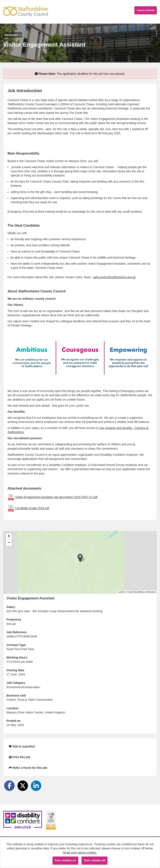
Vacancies (13, 35)
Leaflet (121, 592)
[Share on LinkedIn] (36, 786)
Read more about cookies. (80, 853)
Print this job (19, 757)
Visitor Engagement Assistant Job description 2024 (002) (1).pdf (56, 497)
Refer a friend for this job (28, 768)
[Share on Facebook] (9, 786)
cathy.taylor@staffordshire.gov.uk (114, 277)
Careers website (146, 10)
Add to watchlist (22, 746)
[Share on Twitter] (23, 786)
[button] (80, 558)
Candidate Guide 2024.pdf (32, 508)
